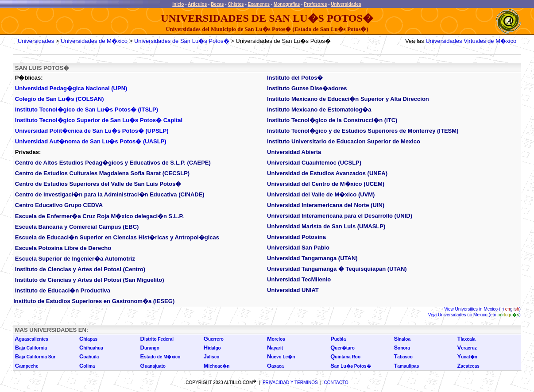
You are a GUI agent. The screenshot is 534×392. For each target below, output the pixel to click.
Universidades (346, 4)
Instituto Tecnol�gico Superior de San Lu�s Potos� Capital (99, 120)
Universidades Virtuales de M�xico (471, 41)
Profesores (315, 4)
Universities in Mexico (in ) (487, 309)
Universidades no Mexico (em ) (479, 315)
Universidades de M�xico (94, 41)
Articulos (197, 4)
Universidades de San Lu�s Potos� (182, 41)
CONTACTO (336, 382)
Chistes (236, 4)
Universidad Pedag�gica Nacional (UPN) (71, 88)
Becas (217, 4)
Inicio (178, 4)
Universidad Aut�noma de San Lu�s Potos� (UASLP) (91, 141)
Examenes (259, 4)
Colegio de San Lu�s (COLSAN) (60, 99)
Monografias (287, 4)
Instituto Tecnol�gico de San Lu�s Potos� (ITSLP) (87, 110)
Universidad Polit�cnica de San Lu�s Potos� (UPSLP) (92, 131)
